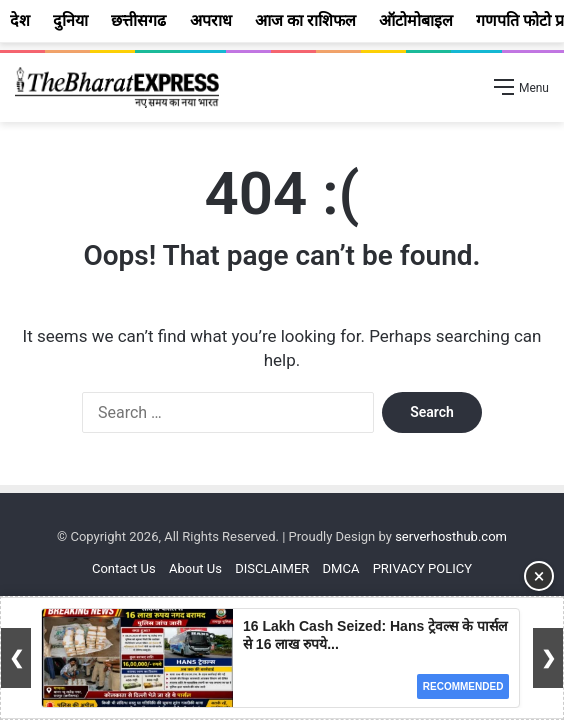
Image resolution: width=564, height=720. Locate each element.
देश (20, 20)
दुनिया (70, 20)
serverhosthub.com (451, 536)
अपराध (211, 20)
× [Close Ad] (539, 576)
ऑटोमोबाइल (416, 20)
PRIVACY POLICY (422, 568)
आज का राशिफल (305, 20)
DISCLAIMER (272, 568)
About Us (195, 568)
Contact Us (124, 568)
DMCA (341, 568)
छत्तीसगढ (138, 20)
